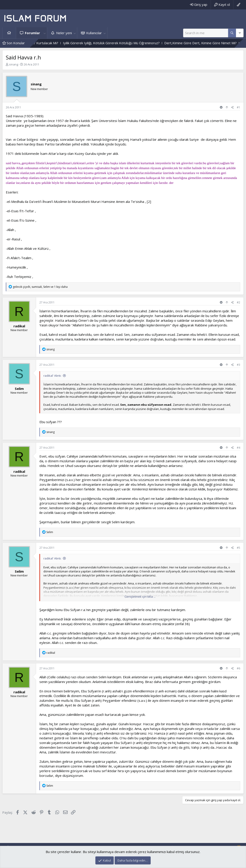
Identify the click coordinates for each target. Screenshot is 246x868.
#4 (239, 448)
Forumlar (32, 33)
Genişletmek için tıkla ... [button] (140, 597)
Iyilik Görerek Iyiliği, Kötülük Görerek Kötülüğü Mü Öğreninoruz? (126, 43)
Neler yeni (64, 33)
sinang (14, 64)
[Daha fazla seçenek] (232, 33)
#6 (239, 668)
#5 (239, 548)
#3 (239, 365)
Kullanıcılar (94, 33)
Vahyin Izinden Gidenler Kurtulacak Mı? (44, 43)
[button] (45, 33)
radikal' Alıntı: (52, 376)
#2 (239, 302)
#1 (239, 107)
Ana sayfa (9, 33)
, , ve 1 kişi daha (40, 287)
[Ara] (206, 33)
